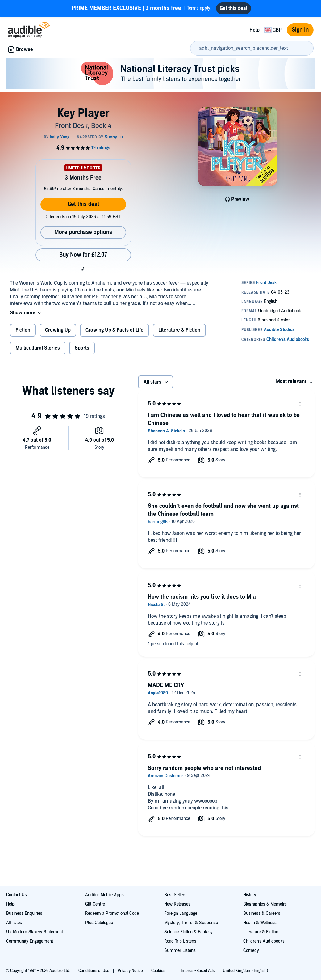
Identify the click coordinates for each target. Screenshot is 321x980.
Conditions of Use (94, 971)
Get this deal (83, 204)
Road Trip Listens (180, 941)
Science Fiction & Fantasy (188, 932)
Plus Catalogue (99, 923)
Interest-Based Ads (198, 971)
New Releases (177, 904)
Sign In (300, 30)
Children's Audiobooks (264, 941)
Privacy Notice (131, 971)
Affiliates (14, 923)
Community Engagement (30, 941)
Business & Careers (262, 913)
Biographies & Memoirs (265, 904)
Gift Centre (95, 904)
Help (254, 30)
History (250, 895)
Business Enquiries (24, 913)
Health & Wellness (260, 923)
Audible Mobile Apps (104, 895)
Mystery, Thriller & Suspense (191, 923)
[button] (83, 269)
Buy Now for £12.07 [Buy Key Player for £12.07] (83, 255)
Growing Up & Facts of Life (115, 330)
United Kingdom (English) (245, 971)
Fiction (23, 330)
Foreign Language (181, 913)
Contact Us (17, 895)
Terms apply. (141, 8)
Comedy (251, 950)
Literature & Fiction (179, 330)
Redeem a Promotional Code (112, 913)
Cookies (159, 971)
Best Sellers (175, 895)
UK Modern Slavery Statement (35, 932)
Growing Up (58, 330)
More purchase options (83, 232)
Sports (82, 348)
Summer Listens (180, 950)
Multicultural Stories (38, 348)
